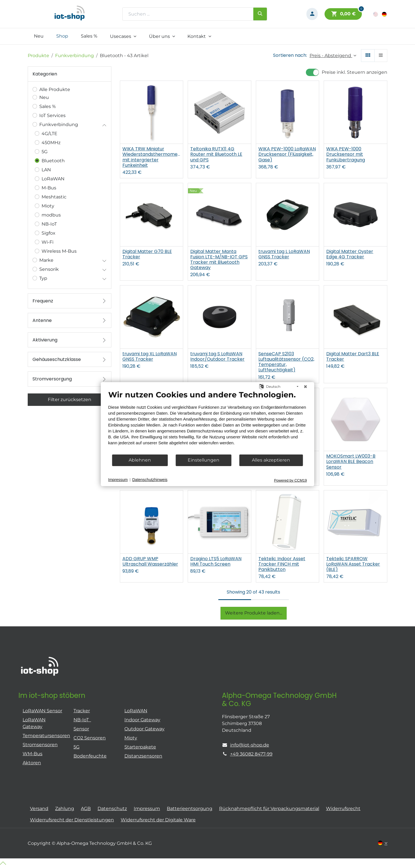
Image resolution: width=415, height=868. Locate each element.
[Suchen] (260, 14)
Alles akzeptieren (271, 460)
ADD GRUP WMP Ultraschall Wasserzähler (150, 561)
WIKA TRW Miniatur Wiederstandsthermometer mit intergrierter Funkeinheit (152, 157)
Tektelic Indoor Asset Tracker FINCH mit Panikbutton (282, 564)
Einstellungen (204, 460)
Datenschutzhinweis (150, 480)
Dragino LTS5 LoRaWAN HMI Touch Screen (216, 561)
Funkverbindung (74, 56)
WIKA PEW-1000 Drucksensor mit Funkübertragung (346, 154)
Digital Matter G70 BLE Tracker (147, 254)
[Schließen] (306, 386)
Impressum (118, 480)
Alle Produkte (55, 89)
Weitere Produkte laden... (254, 613)
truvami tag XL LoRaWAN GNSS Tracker (150, 356)
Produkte (38, 56)
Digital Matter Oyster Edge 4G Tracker (350, 254)
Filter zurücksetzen (70, 400)
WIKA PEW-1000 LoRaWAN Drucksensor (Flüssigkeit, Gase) (287, 154)
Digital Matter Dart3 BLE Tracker (353, 356)
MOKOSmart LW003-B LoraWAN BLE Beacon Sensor (351, 462)
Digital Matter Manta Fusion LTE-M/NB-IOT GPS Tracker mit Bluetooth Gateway (219, 260)
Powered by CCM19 (290, 480)
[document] (208, 422)
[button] (333, 56)
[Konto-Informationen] (312, 14)
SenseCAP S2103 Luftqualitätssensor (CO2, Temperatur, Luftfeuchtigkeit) (286, 362)
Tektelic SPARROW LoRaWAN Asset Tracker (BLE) (353, 564)
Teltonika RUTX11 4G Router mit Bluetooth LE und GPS (216, 154)
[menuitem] (39, 36)
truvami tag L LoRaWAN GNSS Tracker (284, 254)
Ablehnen (140, 460)
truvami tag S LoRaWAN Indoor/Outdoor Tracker (217, 356)
